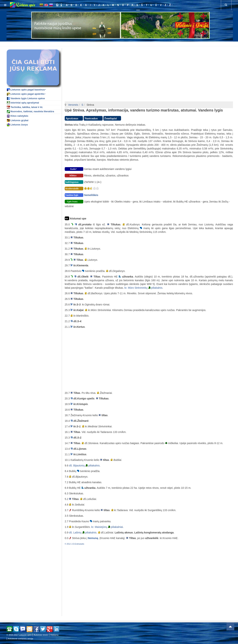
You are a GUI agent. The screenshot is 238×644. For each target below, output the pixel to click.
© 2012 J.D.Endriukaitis (74, 544)
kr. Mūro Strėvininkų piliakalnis (143, 288)
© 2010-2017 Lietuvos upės (19, 635)
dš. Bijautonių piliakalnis (84, 466)
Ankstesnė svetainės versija (21, 639)
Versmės (73, 105)
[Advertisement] (120, 43)
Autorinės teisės (41, 635)
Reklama (54, 635)
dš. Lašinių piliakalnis (83, 533)
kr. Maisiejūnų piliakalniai (107, 527)
